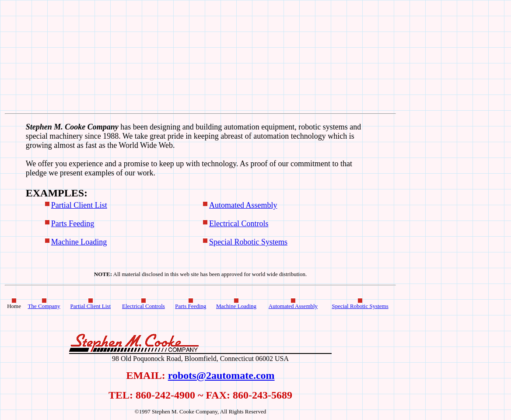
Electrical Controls (239, 224)
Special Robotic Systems (248, 242)
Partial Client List (79, 205)
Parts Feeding (73, 224)
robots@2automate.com (221, 375)
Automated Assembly (243, 205)
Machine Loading (79, 242)
